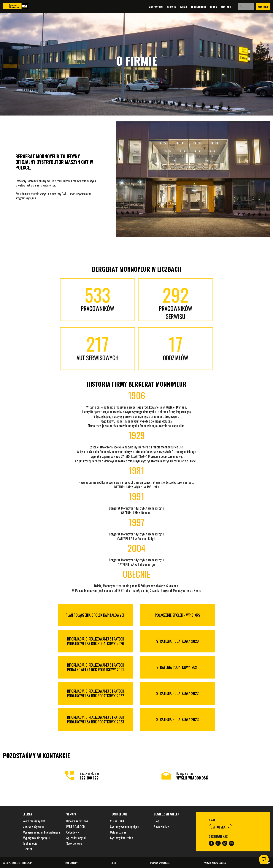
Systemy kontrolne (122, 838)
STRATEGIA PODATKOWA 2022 (177, 693)
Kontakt (218, 7)
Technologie (191, 7)
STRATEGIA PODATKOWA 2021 (177, 667)
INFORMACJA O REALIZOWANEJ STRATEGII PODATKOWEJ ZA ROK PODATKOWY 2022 (96, 693)
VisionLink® (118, 821)
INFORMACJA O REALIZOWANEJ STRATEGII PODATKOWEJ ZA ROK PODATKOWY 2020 (96, 641)
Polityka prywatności (160, 863)
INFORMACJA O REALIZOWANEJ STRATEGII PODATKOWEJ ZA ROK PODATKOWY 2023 (96, 720)
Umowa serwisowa (77, 821)
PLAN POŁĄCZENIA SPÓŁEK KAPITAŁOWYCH (96, 615)
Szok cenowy (74, 843)
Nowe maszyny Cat (34, 821)
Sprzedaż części (76, 838)
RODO (114, 863)
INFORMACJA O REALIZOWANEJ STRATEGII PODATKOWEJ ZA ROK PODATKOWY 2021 (96, 667)
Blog (157, 821)
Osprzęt (27, 849)
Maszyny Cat (148, 7)
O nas (205, 7)
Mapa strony (71, 863)
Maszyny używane (33, 827)
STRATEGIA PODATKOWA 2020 (177, 641)
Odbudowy (73, 832)
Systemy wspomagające (125, 827)
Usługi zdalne (118, 832)
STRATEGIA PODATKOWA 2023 (177, 719)
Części (175, 7)
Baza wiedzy (161, 827)
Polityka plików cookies (215, 863)
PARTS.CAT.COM (76, 827)
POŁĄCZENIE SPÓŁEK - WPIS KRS (177, 615)
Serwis (164, 7)
